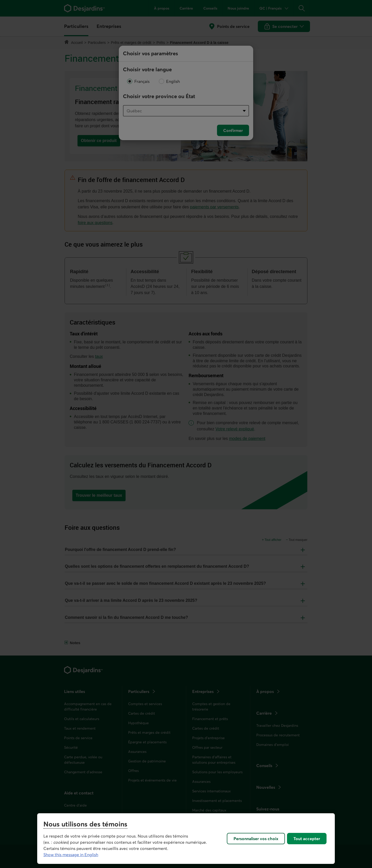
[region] (186, 839)
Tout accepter (307, 839)
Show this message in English (71, 855)
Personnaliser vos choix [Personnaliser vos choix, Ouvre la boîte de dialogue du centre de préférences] (256, 839)
